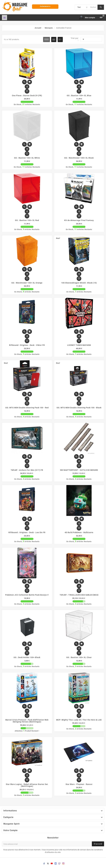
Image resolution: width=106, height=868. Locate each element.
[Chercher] (93, 7)
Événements (45, 7)
